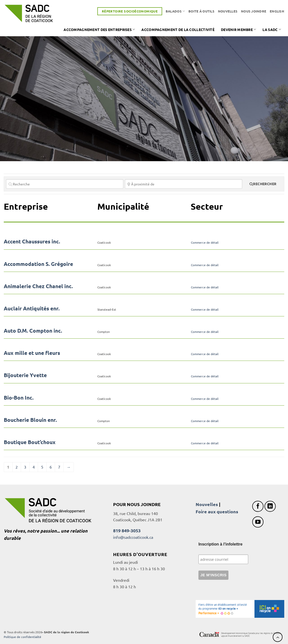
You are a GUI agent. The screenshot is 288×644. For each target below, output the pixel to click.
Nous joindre (254, 11)
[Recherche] (65, 184)
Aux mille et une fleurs (32, 353)
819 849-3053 (127, 530)
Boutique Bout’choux (30, 442)
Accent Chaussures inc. (32, 241)
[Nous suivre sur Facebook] (258, 506)
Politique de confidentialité (23, 637)
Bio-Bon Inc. (19, 397)
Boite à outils (201, 11)
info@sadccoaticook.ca (133, 537)
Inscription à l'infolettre (220, 544)
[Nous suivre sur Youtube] (258, 522)
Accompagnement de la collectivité (178, 29)
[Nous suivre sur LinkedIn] (270, 506)
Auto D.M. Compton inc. (33, 330)
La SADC (272, 29)
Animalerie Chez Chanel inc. (38, 286)
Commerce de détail (205, 242)
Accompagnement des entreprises (99, 29)
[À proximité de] (184, 184)
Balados (175, 11)
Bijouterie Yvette (25, 375)
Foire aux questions (217, 511)
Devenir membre (239, 29)
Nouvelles (228, 11)
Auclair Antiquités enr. (32, 308)
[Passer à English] (277, 11)
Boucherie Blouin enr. (30, 420)
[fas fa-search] (263, 184)
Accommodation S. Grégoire (38, 264)
